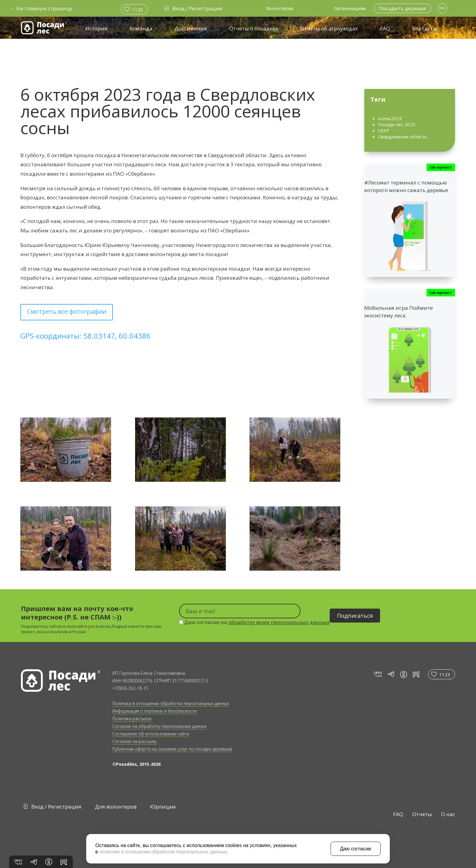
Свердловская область (403, 137)
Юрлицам (163, 807)
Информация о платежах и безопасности (155, 711)
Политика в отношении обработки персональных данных (171, 703)
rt (415, 674)
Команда (141, 28)
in (404, 675)
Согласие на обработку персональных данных (160, 726)
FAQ (385, 28)
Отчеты (422, 814)
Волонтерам (280, 8)
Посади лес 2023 (397, 124)
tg (391, 674)
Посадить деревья (402, 8)
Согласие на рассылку (134, 741)
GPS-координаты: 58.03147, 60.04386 (85, 336)
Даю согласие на (254, 622)
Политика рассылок (132, 719)
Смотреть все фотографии (67, 311)
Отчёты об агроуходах (329, 28)
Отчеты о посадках (254, 28)
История (96, 28)
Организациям (350, 8)
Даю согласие (356, 849)
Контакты (425, 28)
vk (377, 674)
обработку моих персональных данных (279, 622)
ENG (442, 8)
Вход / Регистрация (56, 807)
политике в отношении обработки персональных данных (163, 852)
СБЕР (384, 130)
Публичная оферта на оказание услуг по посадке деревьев (172, 749)
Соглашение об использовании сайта (151, 734)
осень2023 (390, 118)
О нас (448, 814)
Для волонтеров (116, 807)
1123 (138, 9)
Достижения (191, 28)
